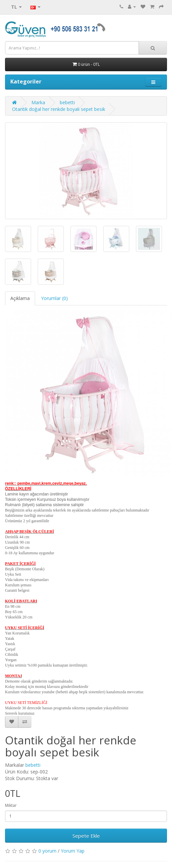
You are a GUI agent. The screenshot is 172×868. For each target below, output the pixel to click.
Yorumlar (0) (54, 298)
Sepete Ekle (86, 836)
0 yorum (47, 851)
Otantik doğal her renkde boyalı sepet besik (59, 109)
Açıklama (20, 298)
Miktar (11, 805)
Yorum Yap (73, 851)
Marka (38, 102)
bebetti (67, 102)
